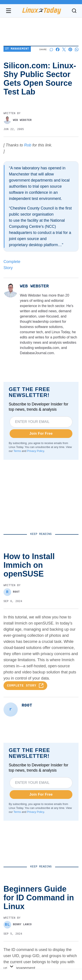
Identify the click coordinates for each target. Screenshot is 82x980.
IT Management (17, 49)
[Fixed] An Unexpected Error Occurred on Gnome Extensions (39, 954)
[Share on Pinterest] (70, 49)
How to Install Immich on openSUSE (37, 886)
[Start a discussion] (51, 49)
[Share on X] (64, 49)
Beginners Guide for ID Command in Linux (37, 918)
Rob (28, 145)
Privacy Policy (36, 451)
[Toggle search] (74, 11)
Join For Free (41, 433)
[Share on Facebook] (58, 49)
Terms (17, 451)
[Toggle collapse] (12, 966)
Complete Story (25, 686)
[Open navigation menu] (9, 11)
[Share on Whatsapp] (77, 49)
